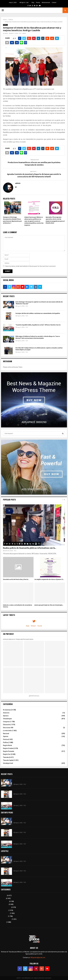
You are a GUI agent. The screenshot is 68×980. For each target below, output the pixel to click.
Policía (5, 739)
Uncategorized (8, 763)
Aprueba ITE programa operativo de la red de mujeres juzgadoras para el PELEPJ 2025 (55, 220)
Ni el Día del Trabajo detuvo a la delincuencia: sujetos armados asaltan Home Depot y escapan (39, 349)
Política (5, 25)
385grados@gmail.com (38, 958)
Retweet (33, 626)
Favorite (40, 626)
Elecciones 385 (8, 728)
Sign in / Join (24, 3)
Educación (7, 725)
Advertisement (46, 3)
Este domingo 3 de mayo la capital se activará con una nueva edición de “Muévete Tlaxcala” (39, 303)
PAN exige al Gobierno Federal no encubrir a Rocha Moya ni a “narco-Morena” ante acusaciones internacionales (38, 337)
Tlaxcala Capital (8, 760)
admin (6, 33)
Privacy (38, 3)
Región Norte (7, 745)
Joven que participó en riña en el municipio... (49, 605)
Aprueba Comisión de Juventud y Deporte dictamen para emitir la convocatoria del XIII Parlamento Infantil (34, 176)
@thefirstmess (34, 696)
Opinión (6, 736)
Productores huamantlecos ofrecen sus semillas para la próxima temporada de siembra (34, 164)
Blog (33, 3)
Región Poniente (9, 751)
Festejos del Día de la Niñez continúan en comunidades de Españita (38, 313)
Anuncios (6, 713)
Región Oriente (8, 748)
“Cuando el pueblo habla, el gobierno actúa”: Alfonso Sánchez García (38, 325)
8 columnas (7, 710)
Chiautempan (7, 719)
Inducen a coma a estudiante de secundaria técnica (18, 606)
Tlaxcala (6, 757)
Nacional (6, 734)
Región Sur (7, 754)
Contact (54, 3)
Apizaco (6, 716)
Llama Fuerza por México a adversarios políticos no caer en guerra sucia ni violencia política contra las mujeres (34, 221)
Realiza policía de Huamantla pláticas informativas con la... (30, 548)
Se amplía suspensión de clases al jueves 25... (49, 579)
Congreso (6, 722)
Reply (28, 626)
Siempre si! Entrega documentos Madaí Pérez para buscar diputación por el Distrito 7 (12, 220)
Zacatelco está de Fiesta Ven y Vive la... (16, 579)
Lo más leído (7, 731)
